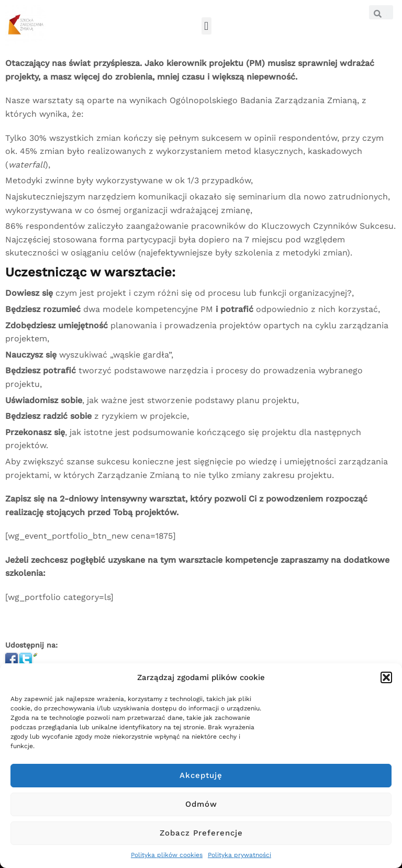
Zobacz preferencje (201, 833)
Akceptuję (201, 775)
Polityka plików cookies (167, 855)
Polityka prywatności (239, 855)
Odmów (201, 804)
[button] (386, 677)
